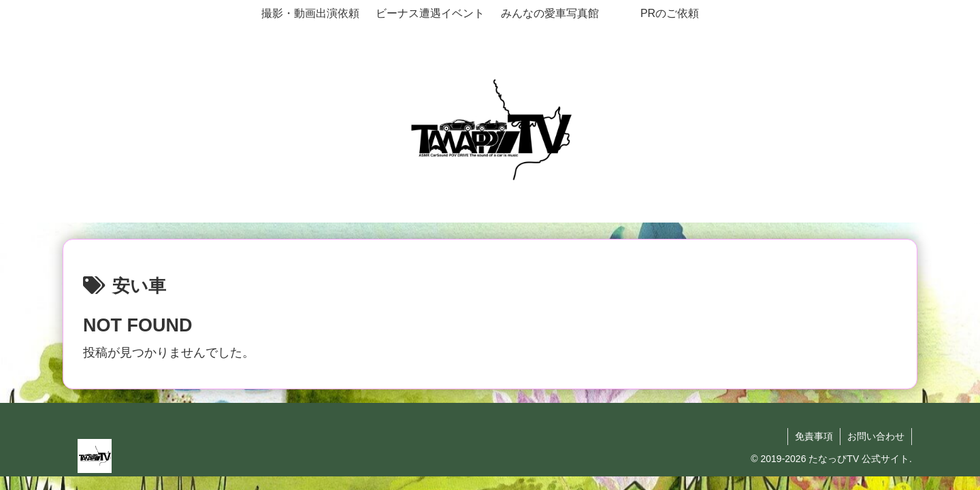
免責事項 (814, 436)
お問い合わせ (876, 436)
